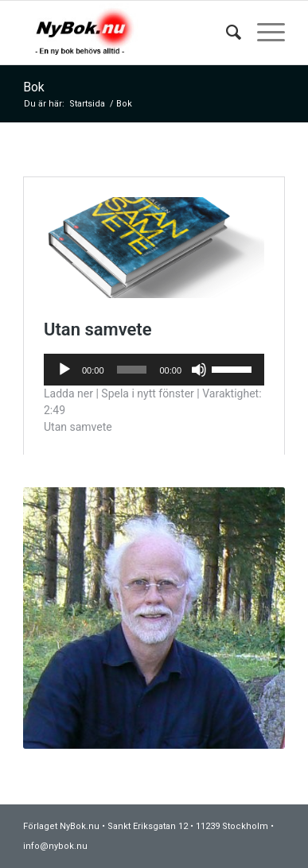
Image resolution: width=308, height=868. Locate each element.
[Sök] (226, 33)
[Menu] (263, 33)
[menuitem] (226, 33)
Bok (34, 87)
